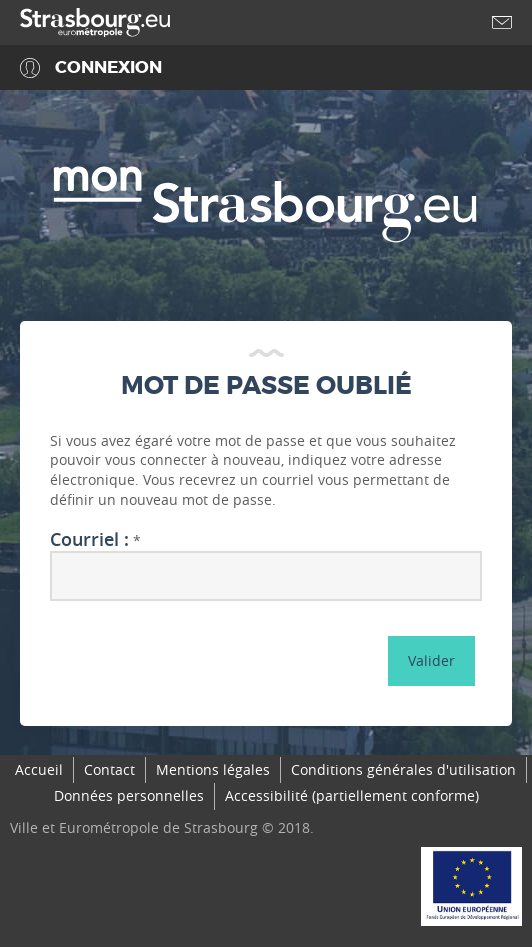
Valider (431, 660)
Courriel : (89, 540)
